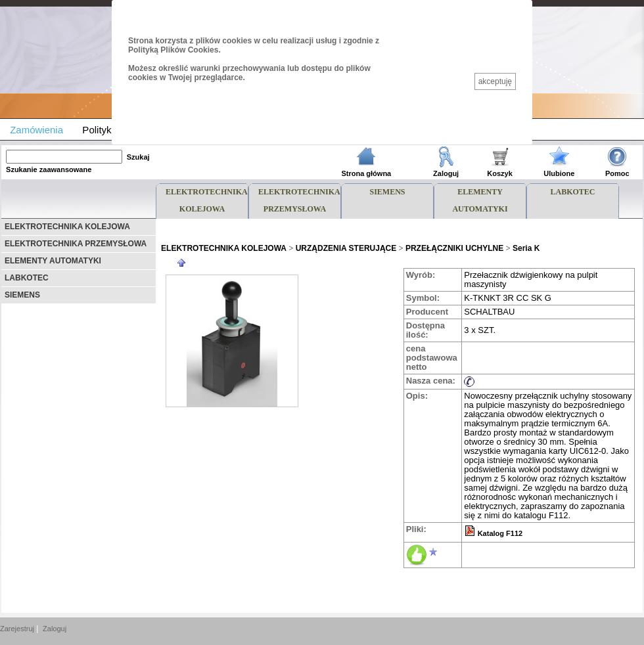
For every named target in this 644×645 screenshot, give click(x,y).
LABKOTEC (27, 278)
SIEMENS (22, 295)
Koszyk (500, 173)
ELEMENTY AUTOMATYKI (53, 261)
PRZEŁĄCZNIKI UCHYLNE (454, 248)
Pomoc (617, 173)
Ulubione (559, 173)
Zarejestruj (17, 629)
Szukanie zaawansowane (49, 169)
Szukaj (138, 157)
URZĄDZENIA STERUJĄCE (346, 248)
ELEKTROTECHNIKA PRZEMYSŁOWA (76, 244)
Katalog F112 (500, 533)
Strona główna (366, 173)
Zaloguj (446, 173)
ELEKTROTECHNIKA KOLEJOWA (67, 227)
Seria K (526, 248)
